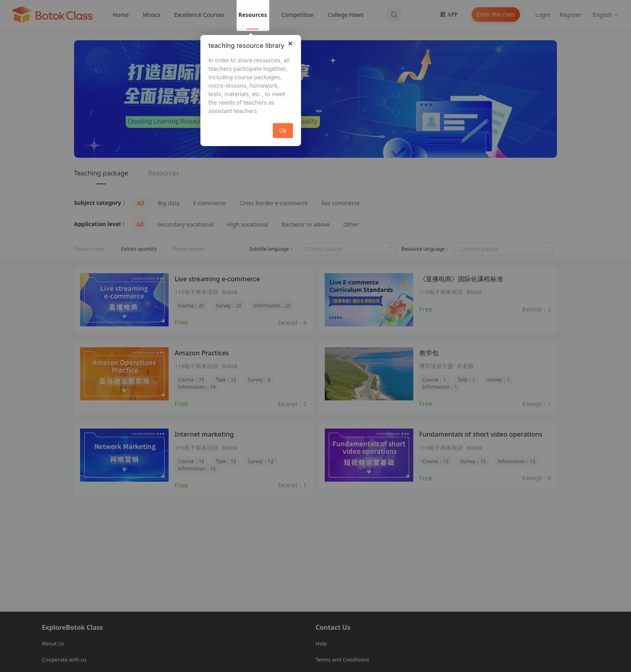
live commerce (341, 203)
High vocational (247, 224)
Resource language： (425, 249)
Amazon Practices (202, 353)
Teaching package (101, 173)
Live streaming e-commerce (217, 279)
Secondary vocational (186, 224)
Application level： (100, 224)
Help (321, 643)
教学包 (429, 353)
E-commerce (210, 203)
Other (351, 224)
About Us (53, 643)
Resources (164, 173)
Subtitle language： (271, 249)
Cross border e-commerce (274, 203)
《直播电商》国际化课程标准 (461, 279)
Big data (169, 203)
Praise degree (188, 249)
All (140, 203)
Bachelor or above (306, 224)
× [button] (290, 43)
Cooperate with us (64, 660)
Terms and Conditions (342, 660)
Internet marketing (204, 434)
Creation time (89, 249)
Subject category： (100, 203)
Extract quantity (139, 249)
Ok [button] (283, 131)
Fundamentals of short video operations (481, 434)
